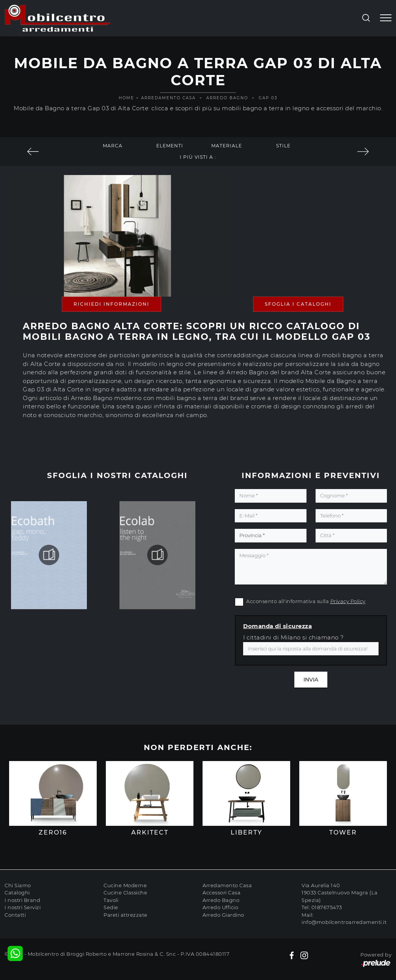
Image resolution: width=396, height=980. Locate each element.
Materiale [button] (227, 146)
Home (126, 98)
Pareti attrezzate (126, 915)
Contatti (15, 915)
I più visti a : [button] (198, 157)
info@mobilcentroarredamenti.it (344, 922)
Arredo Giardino (223, 915)
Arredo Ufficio (220, 907)
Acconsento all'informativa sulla (306, 601)
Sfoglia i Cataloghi (298, 304)
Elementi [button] (170, 146)
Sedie (111, 907)
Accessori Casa (222, 892)
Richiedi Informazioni (112, 304)
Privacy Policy (348, 601)
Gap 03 (268, 98)
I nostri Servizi (23, 907)
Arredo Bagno (227, 98)
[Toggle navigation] (386, 18)
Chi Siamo (18, 885)
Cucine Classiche (125, 892)
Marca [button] (113, 146)
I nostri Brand (22, 900)
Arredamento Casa (168, 98)
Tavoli (111, 900)
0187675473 (327, 907)
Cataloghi (17, 892)
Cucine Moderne (125, 885)
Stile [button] (283, 146)
